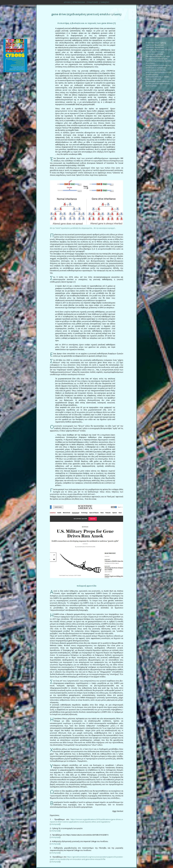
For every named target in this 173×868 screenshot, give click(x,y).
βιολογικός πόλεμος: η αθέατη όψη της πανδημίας (157, 78)
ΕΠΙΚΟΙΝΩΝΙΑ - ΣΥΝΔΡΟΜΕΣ (85, 2)
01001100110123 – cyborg (156, 43)
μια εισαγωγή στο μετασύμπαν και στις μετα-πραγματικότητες (158, 82)
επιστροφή (55, 824)
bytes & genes (151, 86)
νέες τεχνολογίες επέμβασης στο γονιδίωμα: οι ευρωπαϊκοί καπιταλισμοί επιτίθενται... (158, 68)
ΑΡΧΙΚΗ (67, 2)
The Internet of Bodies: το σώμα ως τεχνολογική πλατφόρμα (158, 57)
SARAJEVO (105, 2)
